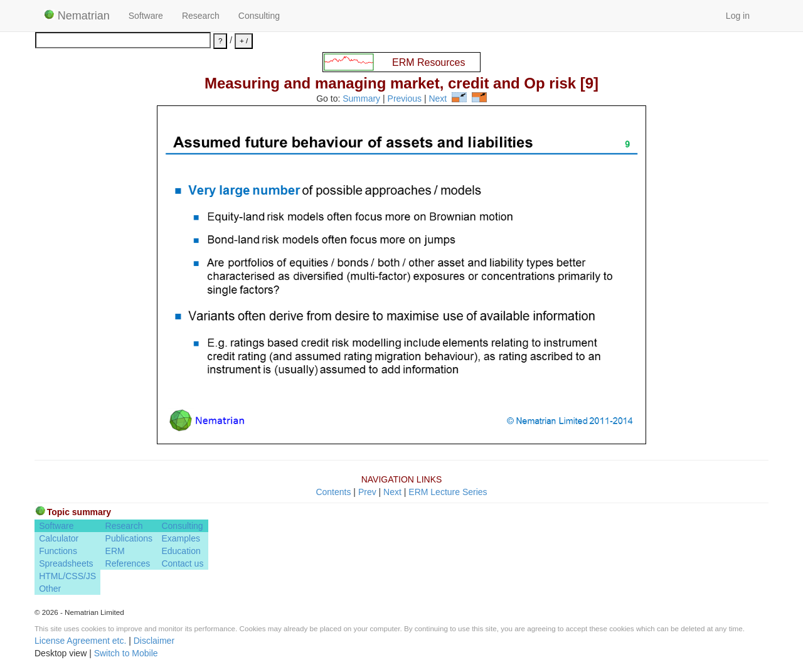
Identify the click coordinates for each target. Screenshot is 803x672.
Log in (738, 16)
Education (181, 551)
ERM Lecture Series (448, 492)
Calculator (59, 538)
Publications (129, 538)
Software (146, 16)
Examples (180, 538)
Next (438, 99)
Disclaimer (154, 641)
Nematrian (77, 16)
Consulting (259, 16)
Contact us (182, 563)
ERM (115, 551)
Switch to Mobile (126, 653)
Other (50, 589)
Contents (333, 492)
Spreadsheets (66, 563)
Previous (405, 99)
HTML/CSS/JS (67, 576)
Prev (367, 492)
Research (201, 16)
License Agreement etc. (80, 641)
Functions (58, 551)
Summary (361, 99)
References (128, 563)
